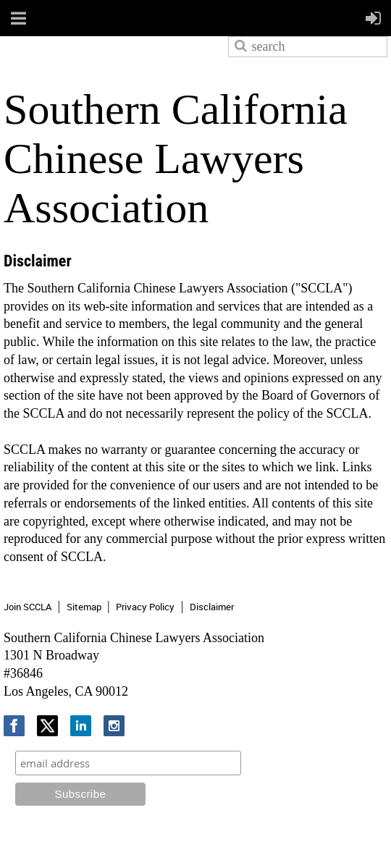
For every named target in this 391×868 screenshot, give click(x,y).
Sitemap (84, 607)
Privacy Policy (145, 607)
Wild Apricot (268, 840)
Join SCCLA (28, 607)
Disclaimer (212, 607)
